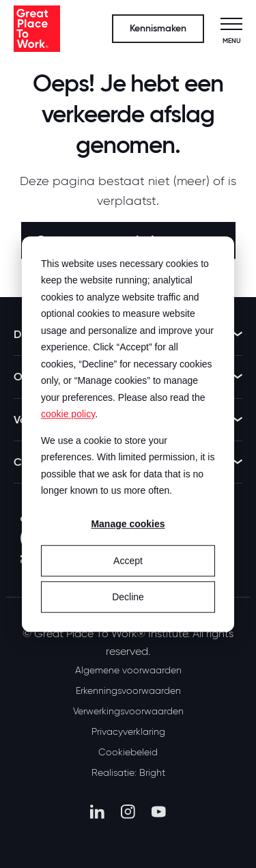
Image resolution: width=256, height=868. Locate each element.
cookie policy (68, 414)
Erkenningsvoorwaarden (128, 690)
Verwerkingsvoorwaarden (128, 711)
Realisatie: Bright (128, 772)
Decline (128, 597)
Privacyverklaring (128, 731)
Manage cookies (128, 524)
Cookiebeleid (128, 752)
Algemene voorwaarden (128, 670)
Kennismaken (158, 28)
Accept (128, 561)
